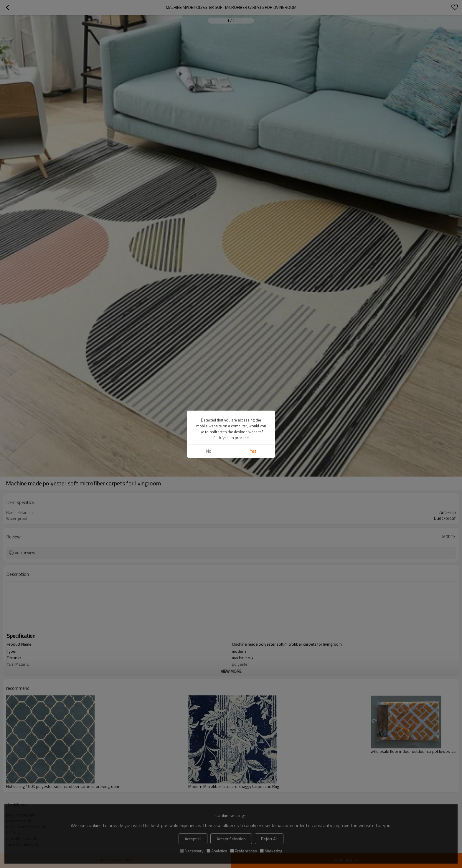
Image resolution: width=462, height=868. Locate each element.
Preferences (244, 851)
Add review (25, 553)
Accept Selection (231, 839)
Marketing (271, 851)
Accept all (193, 839)
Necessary (192, 851)
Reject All (269, 839)
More (447, 537)
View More (231, 671)
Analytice (217, 851)
